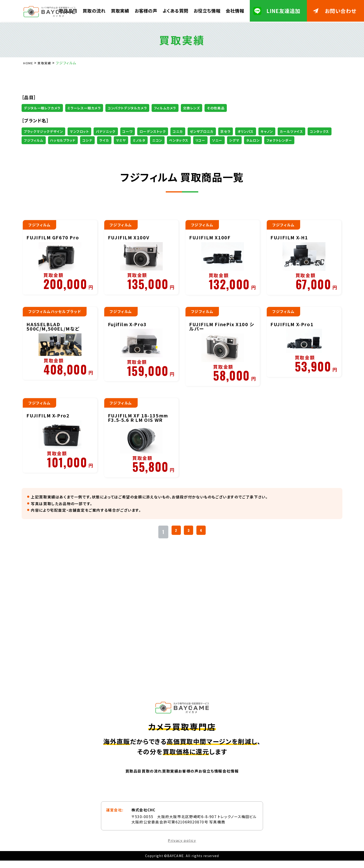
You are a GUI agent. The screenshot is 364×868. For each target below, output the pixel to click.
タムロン (52, 149)
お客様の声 (146, 11)
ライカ (180, 140)
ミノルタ (221, 140)
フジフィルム (99, 140)
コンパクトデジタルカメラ (139, 108)
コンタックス (70, 140)
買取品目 (103, 778)
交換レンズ (211, 108)
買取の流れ (94, 11)
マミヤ (200, 140)
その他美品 (239, 108)
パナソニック (115, 131)
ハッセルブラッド (132, 140)
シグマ (30, 149)
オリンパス (275, 131)
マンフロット (86, 131)
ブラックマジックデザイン (46, 131)
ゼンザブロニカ (225, 131)
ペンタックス (267, 140)
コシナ (161, 140)
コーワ (140, 131)
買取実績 (120, 11)
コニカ (197, 131)
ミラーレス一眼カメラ (91, 108)
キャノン (300, 131)
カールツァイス (37, 140)
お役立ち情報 (207, 11)
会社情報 (235, 11)
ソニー (312, 140)
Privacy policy (182, 847)
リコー (292, 140)
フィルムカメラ (181, 108)
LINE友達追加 (284, 11)
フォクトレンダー (82, 149)
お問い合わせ (341, 11)
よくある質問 (175, 11)
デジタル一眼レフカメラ (45, 108)
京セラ (252, 131)
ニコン (242, 140)
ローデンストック (169, 131)
